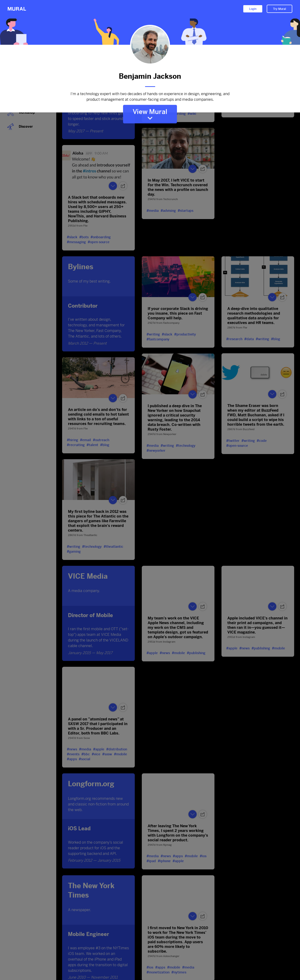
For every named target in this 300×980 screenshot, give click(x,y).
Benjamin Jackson (150, 76)
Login (253, 9)
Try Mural (279, 9)
